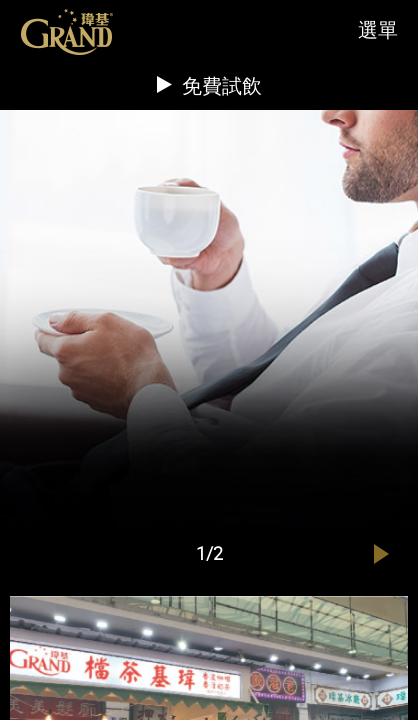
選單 (378, 29)
